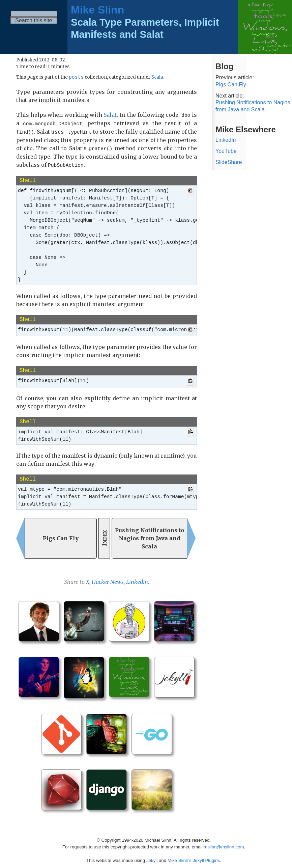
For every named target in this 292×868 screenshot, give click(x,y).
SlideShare (229, 162)
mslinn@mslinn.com (224, 844)
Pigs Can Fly (231, 85)
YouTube (226, 151)
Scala (157, 78)
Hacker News (108, 579)
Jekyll (152, 858)
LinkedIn (137, 579)
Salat (110, 115)
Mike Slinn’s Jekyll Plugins (194, 858)
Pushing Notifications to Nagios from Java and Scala (253, 106)
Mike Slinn (97, 10)
